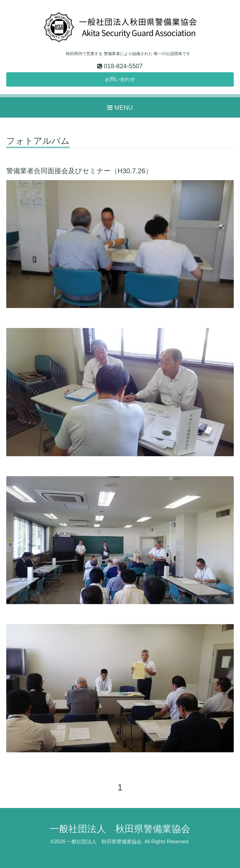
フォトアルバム (38, 141)
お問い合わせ (120, 79)
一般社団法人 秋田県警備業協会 (120, 829)
